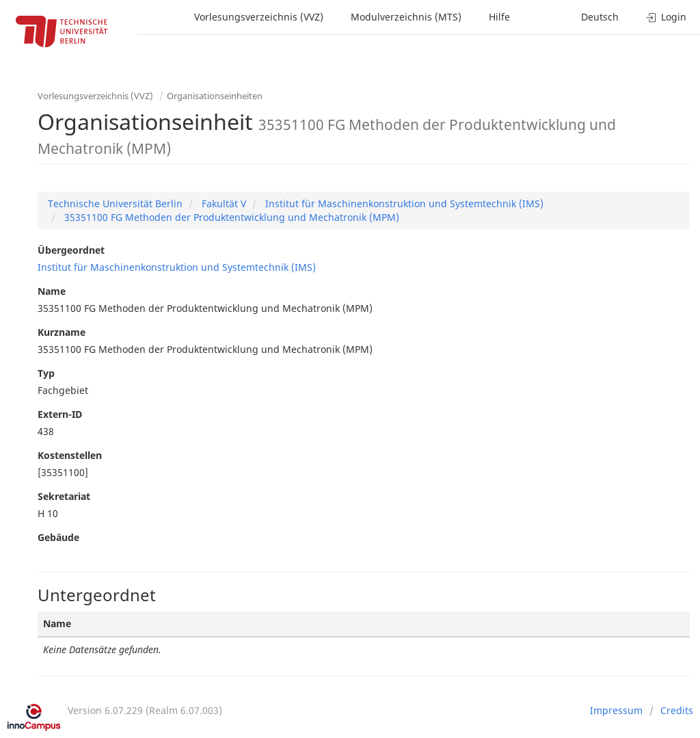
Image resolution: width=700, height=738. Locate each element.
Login (666, 17)
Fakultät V (223, 203)
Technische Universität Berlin (115, 203)
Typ (46, 373)
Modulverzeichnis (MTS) (406, 17)
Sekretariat (64, 496)
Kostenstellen (70, 455)
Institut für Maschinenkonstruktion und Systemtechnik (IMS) (403, 203)
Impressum (616, 710)
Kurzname (62, 332)
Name (52, 291)
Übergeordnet (71, 250)
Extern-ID (60, 414)
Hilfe (499, 17)
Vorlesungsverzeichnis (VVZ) (259, 17)
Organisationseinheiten (215, 96)
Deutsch (600, 17)
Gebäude (58, 537)
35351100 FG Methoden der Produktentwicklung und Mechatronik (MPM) (230, 217)
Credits (677, 710)
